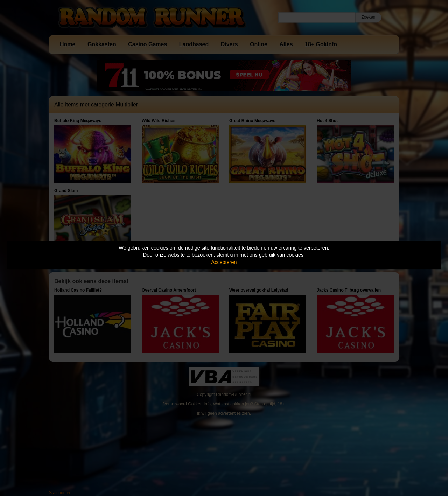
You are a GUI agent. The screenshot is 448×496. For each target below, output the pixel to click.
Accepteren (224, 262)
